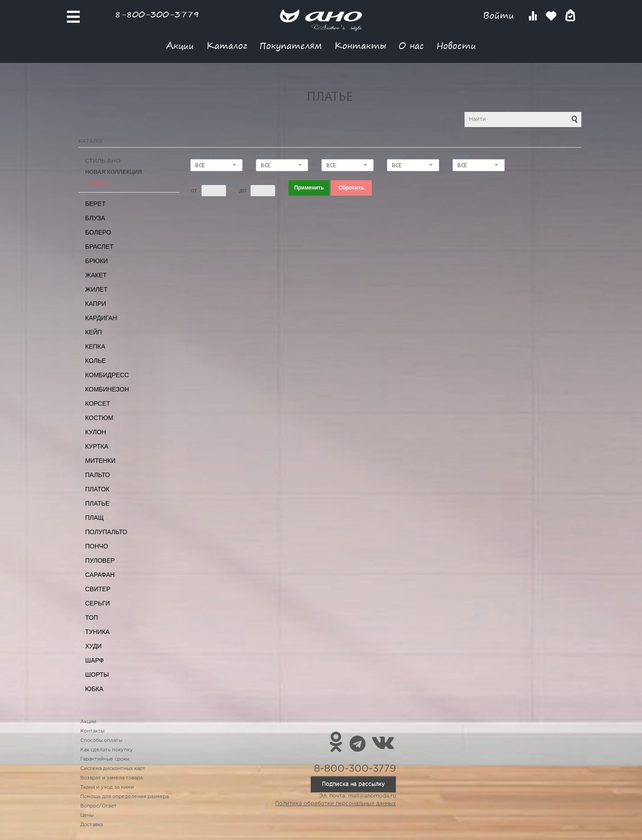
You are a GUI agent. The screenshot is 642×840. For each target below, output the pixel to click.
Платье (97, 503)
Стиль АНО (103, 161)
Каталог (227, 45)
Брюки (97, 261)
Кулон (96, 432)
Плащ (95, 518)
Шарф (95, 660)
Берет (95, 204)
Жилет (96, 289)
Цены (87, 815)
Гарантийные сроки (105, 759)
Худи (93, 646)
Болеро (98, 232)
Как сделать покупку (107, 750)
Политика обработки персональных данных (335, 804)
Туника (97, 632)
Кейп (94, 332)
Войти (500, 15)
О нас (411, 45)
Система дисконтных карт (113, 769)
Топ (92, 618)
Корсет (98, 404)
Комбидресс (107, 375)
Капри (96, 304)
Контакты (360, 45)
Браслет (99, 247)
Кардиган (101, 318)
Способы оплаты (101, 741)
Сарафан (100, 575)
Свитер (98, 589)
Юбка (94, 689)
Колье (95, 361)
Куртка (97, 446)
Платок (97, 489)
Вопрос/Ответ (99, 806)
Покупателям (291, 45)
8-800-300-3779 (157, 14)
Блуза (95, 218)
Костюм (99, 418)
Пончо (97, 546)
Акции (180, 45)
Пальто (98, 475)
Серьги (98, 603)
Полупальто (106, 532)
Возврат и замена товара (111, 778)
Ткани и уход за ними (107, 787)
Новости (456, 45)
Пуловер (100, 560)
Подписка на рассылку (353, 784)
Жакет (96, 275)
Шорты (97, 675)
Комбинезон (107, 389)
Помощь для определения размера (124, 797)
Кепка (95, 346)
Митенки (100, 461)
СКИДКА (98, 183)
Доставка (92, 825)
